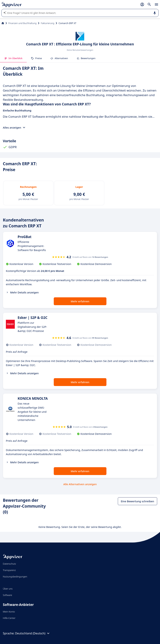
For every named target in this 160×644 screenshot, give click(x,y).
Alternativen (59, 58)
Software (7, 595)
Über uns (8, 589)
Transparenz (9, 570)
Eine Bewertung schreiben (137, 501)
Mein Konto (9, 612)
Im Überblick (13, 58)
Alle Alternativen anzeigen (80, 484)
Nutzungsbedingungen (15, 577)
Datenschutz (9, 564)
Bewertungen (86, 58)
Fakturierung (48, 23)
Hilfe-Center (9, 618)
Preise (36, 58)
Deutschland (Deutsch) (33, 633)
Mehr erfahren (80, 301)
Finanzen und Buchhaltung (22, 23)
